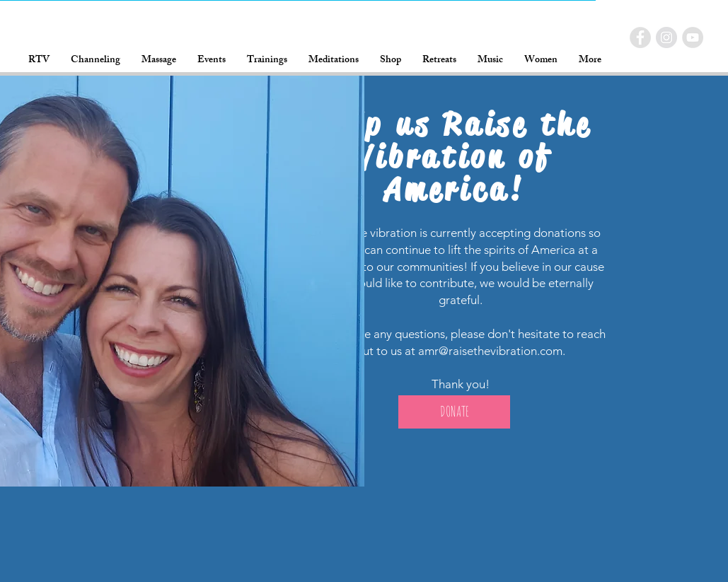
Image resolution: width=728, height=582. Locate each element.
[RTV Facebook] (640, 37)
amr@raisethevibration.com (490, 351)
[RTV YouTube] (693, 37)
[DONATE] (454, 412)
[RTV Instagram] (666, 37)
